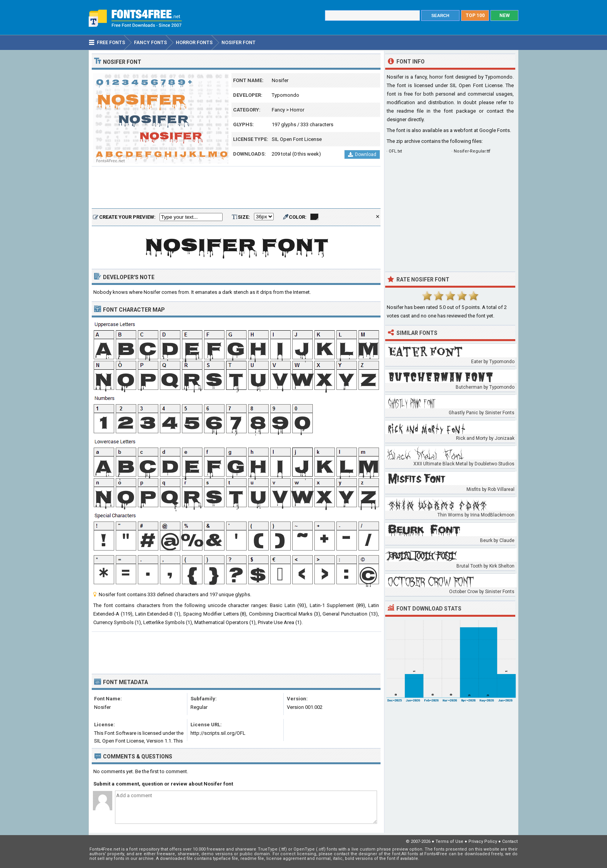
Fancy (278, 110)
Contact (510, 841)
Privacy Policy (483, 841)
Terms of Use (449, 841)
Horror (297, 110)
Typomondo (285, 95)
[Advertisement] (236, 188)
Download (362, 154)
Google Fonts (495, 130)
